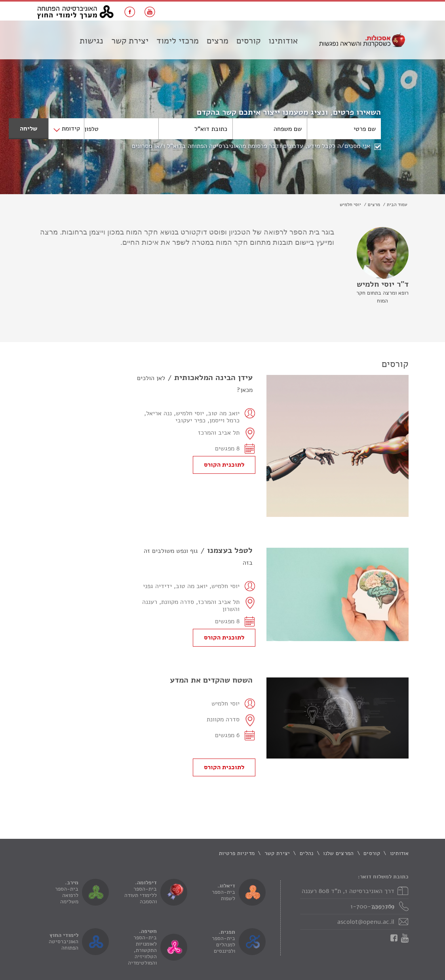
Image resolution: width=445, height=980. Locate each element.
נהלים (307, 853)
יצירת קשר (130, 41)
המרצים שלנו (338, 853)
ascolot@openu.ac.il (366, 922)
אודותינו (283, 41)
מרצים (218, 41)
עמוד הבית (397, 204)
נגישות (91, 41)
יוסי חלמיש (350, 204)
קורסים (248, 41)
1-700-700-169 (372, 906)
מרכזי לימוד (178, 41)
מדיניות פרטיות (237, 853)
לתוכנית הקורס (224, 465)
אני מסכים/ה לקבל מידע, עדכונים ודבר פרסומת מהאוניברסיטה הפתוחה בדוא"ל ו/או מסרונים (251, 146)
